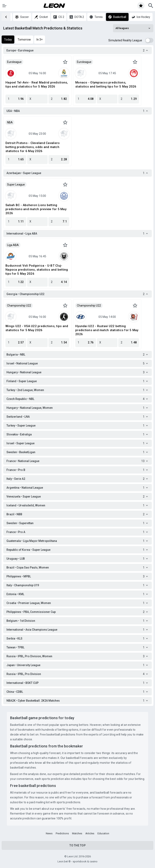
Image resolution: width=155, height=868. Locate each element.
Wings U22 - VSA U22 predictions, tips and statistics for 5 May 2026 (37, 328)
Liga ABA (13, 245)
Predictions (62, 833)
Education (103, 833)
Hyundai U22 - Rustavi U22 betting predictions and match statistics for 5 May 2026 (107, 330)
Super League (16, 185)
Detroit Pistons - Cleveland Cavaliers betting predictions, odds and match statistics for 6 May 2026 (32, 147)
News (49, 833)
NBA (10, 122)
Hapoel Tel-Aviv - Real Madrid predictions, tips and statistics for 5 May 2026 (37, 85)
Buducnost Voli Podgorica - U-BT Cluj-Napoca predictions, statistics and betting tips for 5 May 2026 (37, 270)
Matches (77, 833)
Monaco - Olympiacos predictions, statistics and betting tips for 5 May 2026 (106, 85)
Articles (90, 833)
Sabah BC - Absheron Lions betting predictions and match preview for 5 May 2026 (36, 209)
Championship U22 (19, 306)
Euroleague (14, 62)
